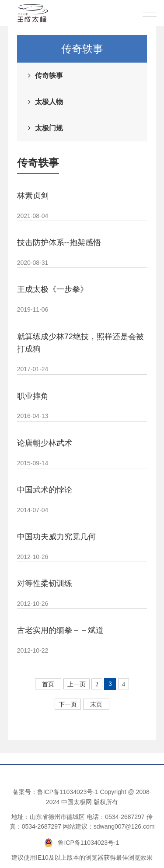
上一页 (77, 684)
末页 (96, 705)
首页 (48, 684)
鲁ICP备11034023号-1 (68, 792)
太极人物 (49, 102)
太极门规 (49, 128)
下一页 (68, 705)
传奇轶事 (49, 76)
